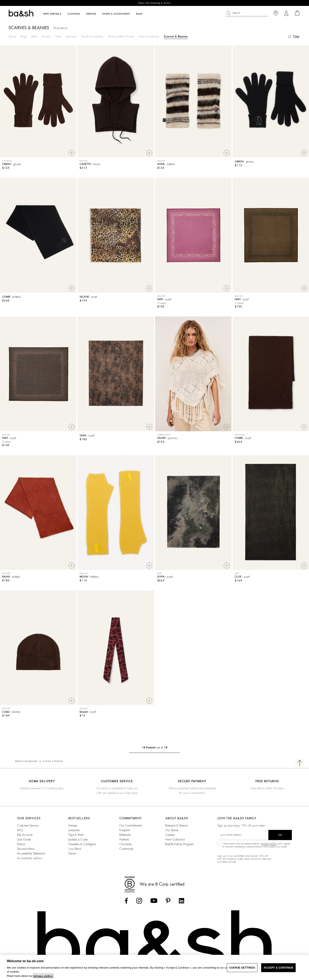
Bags (24, 36)
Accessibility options (30, 858)
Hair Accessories (149, 36)
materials (125, 835)
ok (280, 835)
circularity (126, 844)
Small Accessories (92, 36)
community (126, 849)
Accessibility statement (31, 853)
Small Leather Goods (121, 36)
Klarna (21, 844)
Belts (34, 36)
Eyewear (71, 36)
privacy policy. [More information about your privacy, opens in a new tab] (43, 976)
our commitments (130, 825)
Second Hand (26, 849)
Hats (58, 36)
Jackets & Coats (78, 839)
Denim (72, 853)
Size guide (24, 839)
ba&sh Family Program (180, 844)
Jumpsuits (74, 830)
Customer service (28, 825)
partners (124, 839)
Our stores (172, 830)
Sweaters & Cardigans (82, 844)
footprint (125, 830)
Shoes (12, 36)
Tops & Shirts (76, 835)
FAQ (20, 830)
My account (25, 835)
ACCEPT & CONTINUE (278, 968)
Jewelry (46, 36)
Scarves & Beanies (176, 36)
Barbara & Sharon (177, 825)
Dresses (73, 825)
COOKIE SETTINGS (242, 968)
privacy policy (269, 844)
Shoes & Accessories (26, 761)
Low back (75, 849)
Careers (170, 835)
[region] (154, 967)
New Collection (175, 839)
